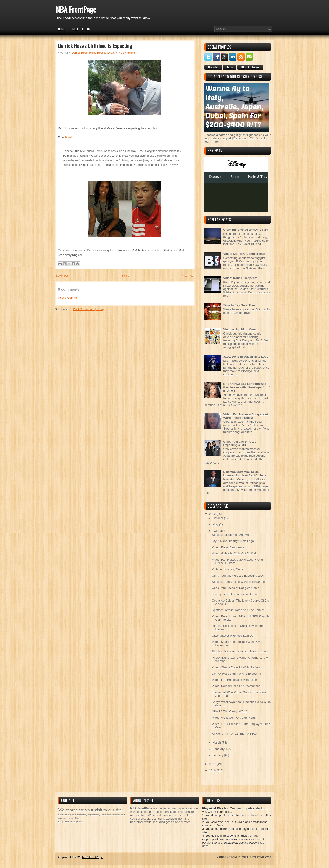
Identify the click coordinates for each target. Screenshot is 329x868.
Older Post (188, 276)
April (216, 531)
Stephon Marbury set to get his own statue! (240, 651)
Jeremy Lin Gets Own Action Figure (235, 594)
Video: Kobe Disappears (240, 278)
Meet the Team (81, 29)
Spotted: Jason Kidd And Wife (231, 535)
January (218, 755)
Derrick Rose (80, 53)
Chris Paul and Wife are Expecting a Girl (240, 443)
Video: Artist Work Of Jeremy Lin (233, 718)
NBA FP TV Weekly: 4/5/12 (230, 711)
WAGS (111, 53)
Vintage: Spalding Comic (241, 329)
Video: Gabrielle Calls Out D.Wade (235, 553)
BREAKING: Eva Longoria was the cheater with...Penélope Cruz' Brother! (246, 387)
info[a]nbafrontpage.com (71, 821)
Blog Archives (250, 67)
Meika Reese (97, 53)
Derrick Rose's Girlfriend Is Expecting (95, 46)
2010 (213, 770)
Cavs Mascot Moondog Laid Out (233, 636)
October (218, 518)
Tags (230, 67)
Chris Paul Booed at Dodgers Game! (236, 588)
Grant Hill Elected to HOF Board (246, 230)
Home (61, 29)
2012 (213, 514)
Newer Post (63, 276)
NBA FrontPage (76, 9)
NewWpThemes (238, 857)
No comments (127, 53)
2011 (213, 764)
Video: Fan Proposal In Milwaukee (234, 680)
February (219, 749)
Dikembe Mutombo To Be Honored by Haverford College (245, 474)
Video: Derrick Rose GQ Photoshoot (236, 686)
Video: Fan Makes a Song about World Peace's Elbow (246, 416)
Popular (213, 67)
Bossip (69, 137)
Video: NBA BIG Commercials (244, 254)
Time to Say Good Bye (239, 305)
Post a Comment (69, 298)
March (217, 743)
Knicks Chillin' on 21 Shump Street (235, 734)
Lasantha (266, 857)
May (216, 524)
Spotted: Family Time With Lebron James (239, 582)
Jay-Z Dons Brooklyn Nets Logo (246, 357)
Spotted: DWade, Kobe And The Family (238, 610)
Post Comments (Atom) (89, 309)
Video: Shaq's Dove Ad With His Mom (237, 667)
